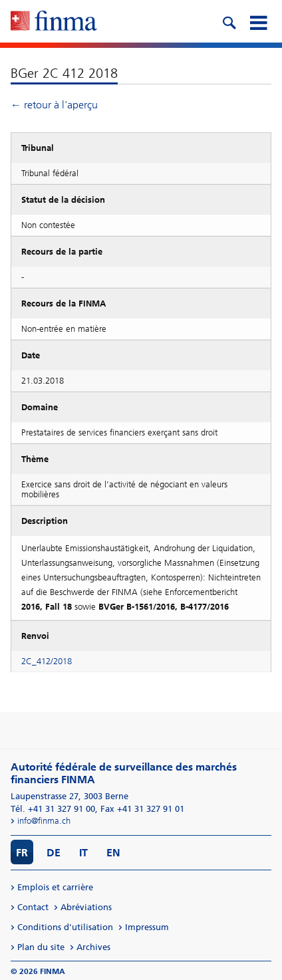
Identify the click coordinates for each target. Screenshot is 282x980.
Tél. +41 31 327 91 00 (53, 809)
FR (22, 853)
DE (54, 853)
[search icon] (229, 21)
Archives (93, 947)
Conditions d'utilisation (65, 927)
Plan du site (41, 947)
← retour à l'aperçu (54, 105)
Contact (33, 907)
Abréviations (86, 907)
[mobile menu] (258, 21)
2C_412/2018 (47, 661)
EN (113, 853)
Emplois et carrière (55, 887)
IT (83, 853)
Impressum (147, 927)
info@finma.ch (44, 821)
